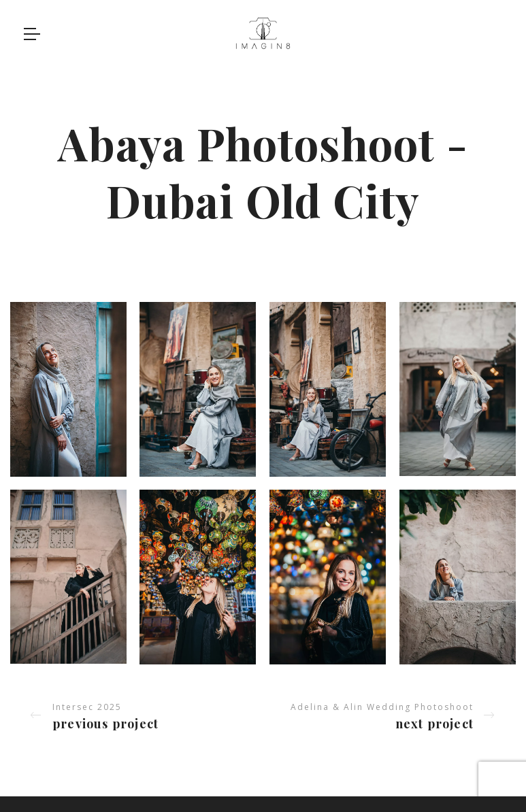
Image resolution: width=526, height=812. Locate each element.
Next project (434, 724)
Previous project (105, 724)
